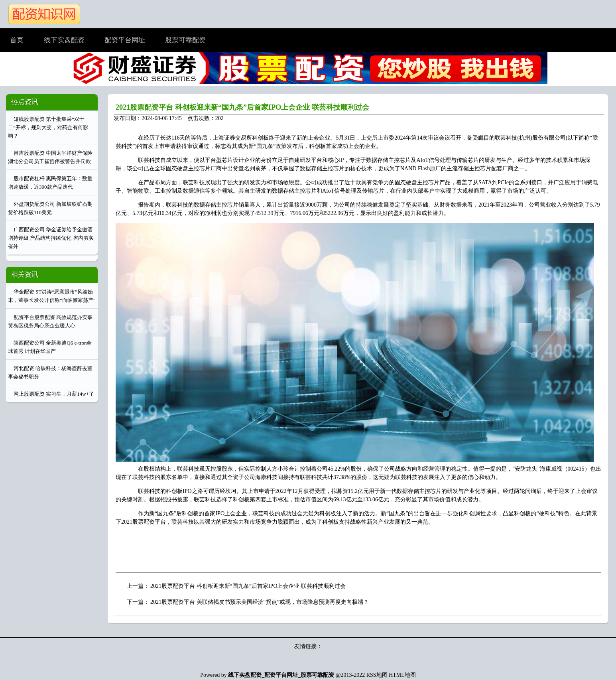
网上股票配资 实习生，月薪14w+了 (54, 394)
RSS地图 (377, 675)
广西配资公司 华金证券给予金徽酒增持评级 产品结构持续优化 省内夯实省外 (51, 238)
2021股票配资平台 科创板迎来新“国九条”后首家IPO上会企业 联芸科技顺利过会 (242, 107)
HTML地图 (402, 675)
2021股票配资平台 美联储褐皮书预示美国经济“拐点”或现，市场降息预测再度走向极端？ (260, 602)
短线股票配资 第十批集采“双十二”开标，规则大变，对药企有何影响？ (48, 127)
